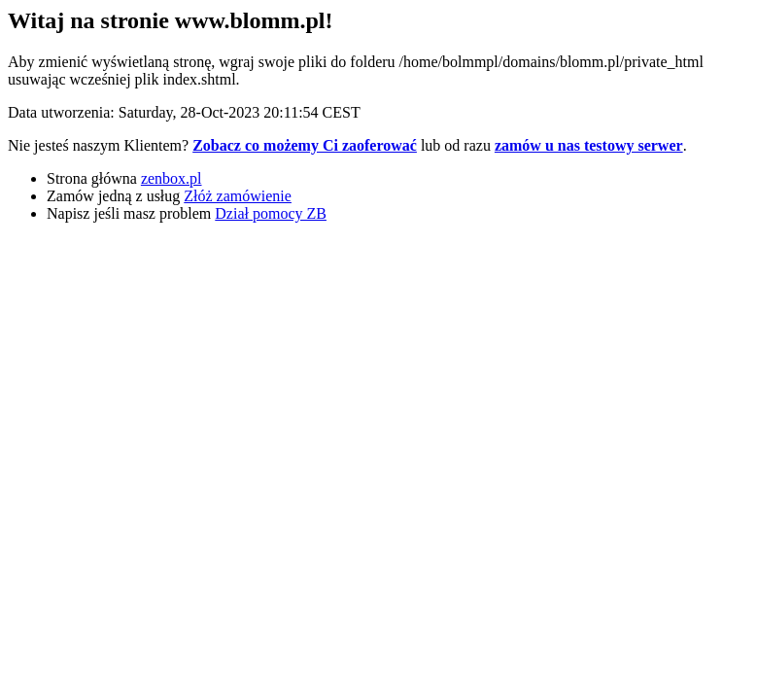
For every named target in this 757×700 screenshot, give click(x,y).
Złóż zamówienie (238, 196)
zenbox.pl (172, 178)
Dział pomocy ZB (271, 213)
